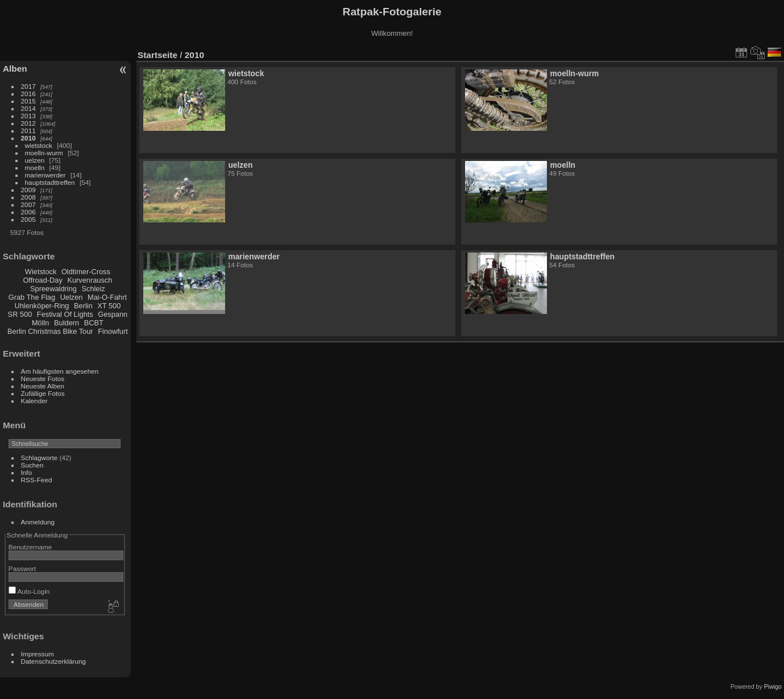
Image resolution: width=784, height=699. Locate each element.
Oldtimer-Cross (86, 272)
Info (27, 472)
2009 (28, 190)
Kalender (34, 401)
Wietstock (41, 272)
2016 (28, 94)
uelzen (35, 160)
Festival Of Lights (65, 314)
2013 (28, 116)
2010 (28, 138)
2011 (28, 131)
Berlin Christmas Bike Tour (50, 331)
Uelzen (72, 297)
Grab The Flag (32, 297)
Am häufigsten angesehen (60, 371)
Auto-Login (29, 591)
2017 (28, 86)
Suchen (32, 465)
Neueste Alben (43, 386)
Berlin (83, 306)
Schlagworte (40, 458)
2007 (28, 204)
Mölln (41, 323)
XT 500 (109, 306)
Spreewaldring (53, 289)
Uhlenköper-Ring (42, 306)
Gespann (113, 314)
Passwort (22, 568)
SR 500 (20, 314)
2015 (28, 101)
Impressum (38, 654)
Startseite (157, 55)
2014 (28, 108)
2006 (28, 212)
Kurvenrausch (90, 280)
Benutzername (30, 547)
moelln (35, 167)
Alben (15, 69)
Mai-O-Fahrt (107, 297)
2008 (28, 197)
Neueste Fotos (43, 379)
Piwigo (773, 686)
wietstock (39, 145)
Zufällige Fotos (43, 393)
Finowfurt (113, 331)
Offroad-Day (42, 280)
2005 (28, 219)
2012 (28, 123)
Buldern (67, 323)
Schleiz (93, 289)
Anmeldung (38, 522)
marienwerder (45, 175)
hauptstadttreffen (50, 182)
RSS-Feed (37, 480)
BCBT (94, 323)
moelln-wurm (44, 153)
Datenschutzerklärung (53, 661)
